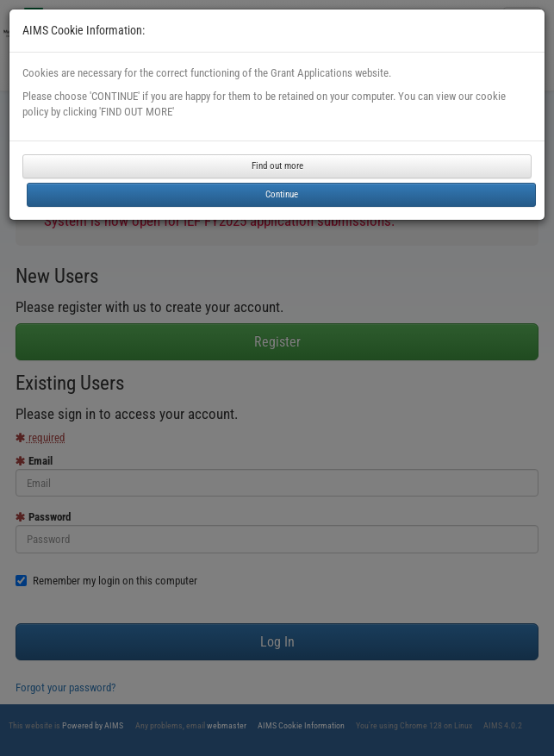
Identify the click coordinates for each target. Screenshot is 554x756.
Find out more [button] (277, 166)
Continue (282, 194)
